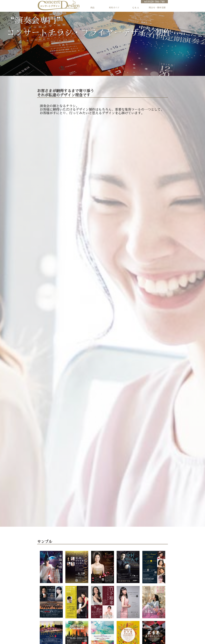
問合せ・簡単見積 (157, 8)
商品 (92, 8)
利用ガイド (114, 8)
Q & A (136, 8)
